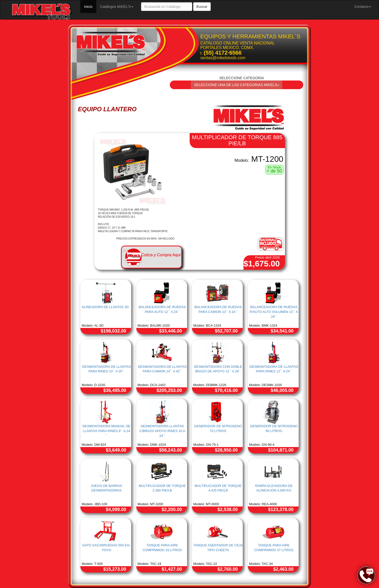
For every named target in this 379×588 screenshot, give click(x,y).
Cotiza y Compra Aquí (161, 255)
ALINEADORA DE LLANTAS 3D (105, 307)
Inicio (90, 6)
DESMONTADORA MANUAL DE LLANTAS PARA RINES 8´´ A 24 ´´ (106, 431)
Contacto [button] (363, 7)
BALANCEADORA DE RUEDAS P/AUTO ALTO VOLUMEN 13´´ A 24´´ (274, 312)
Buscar (202, 7)
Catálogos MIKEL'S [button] (117, 7)
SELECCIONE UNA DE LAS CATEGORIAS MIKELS (237, 85)
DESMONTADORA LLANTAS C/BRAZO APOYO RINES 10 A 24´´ (162, 431)
